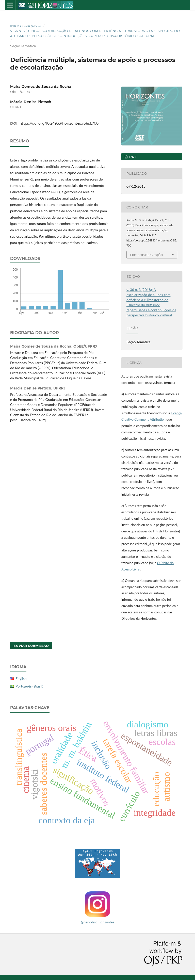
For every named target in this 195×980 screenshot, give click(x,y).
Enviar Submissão (31, 646)
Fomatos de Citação (146, 255)
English (21, 679)
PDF (132, 157)
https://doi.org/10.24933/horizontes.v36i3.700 (59, 123)
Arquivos (33, 26)
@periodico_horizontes (97, 922)
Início (16, 26)
